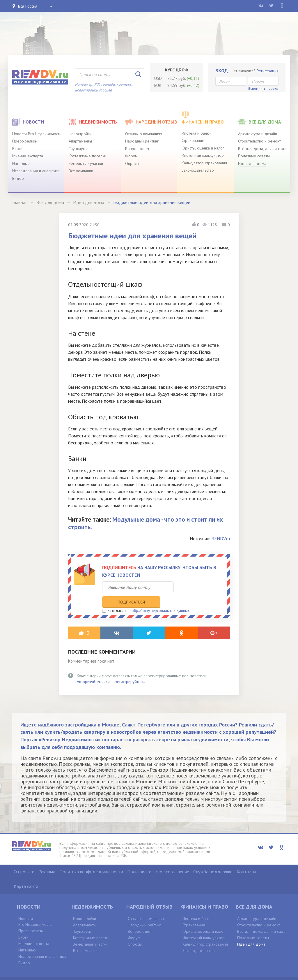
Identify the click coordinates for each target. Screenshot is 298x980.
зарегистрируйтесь (127, 670)
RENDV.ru (221, 539)
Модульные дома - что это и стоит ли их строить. (146, 523)
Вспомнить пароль (263, 88)
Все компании (81, 171)
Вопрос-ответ (137, 149)
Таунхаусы (78, 149)
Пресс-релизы (25, 141)
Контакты (246, 860)
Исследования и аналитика (36, 171)
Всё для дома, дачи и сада (262, 149)
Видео (18, 178)
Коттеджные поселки (87, 156)
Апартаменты (80, 141)
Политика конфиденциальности (91, 860)
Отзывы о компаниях (144, 134)
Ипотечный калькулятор (203, 155)
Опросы (132, 163)
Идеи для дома (252, 163)
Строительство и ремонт (259, 141)
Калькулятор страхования (204, 163)
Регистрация (268, 71)
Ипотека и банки (196, 133)
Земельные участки (86, 163)
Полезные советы (254, 156)
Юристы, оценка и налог (203, 148)
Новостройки (80, 134)
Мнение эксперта (28, 156)
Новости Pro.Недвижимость (37, 134)
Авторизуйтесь (90, 670)
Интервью (21, 163)
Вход (222, 71)
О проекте (24, 860)
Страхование (193, 140)
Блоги (17, 149)
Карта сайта (26, 875)
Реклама (47, 860)
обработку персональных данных (161, 599)
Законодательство (198, 170)
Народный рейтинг (142, 141)
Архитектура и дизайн (258, 134)
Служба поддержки (213, 860)
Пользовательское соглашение (158, 860)
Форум (131, 156)
